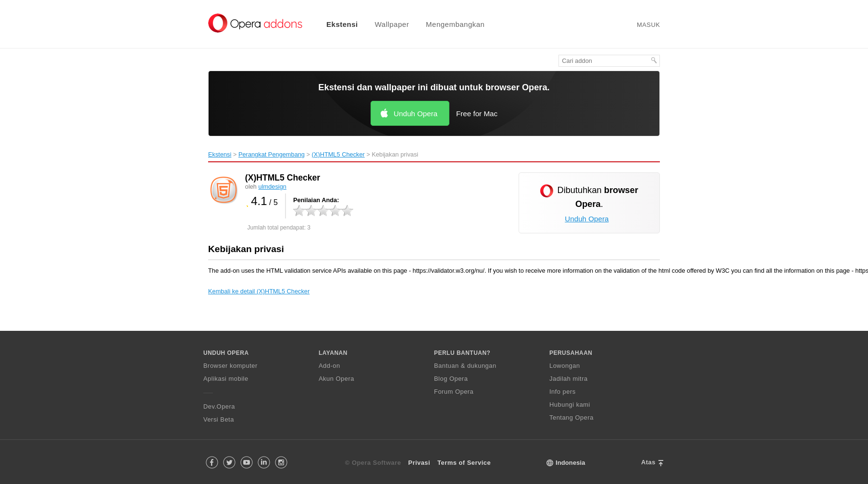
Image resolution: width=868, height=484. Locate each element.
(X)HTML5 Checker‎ (338, 154)
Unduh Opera (415, 114)
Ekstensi (342, 24)
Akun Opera (336, 379)
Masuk (648, 25)
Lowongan (565, 366)
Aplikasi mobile (226, 379)
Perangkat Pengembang (272, 154)
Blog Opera (451, 379)
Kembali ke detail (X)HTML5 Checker (259, 291)
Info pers (563, 392)
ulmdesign (273, 187)
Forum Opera (454, 392)
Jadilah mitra (569, 379)
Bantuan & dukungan (465, 366)
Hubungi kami (570, 405)
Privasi (419, 463)
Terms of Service (464, 463)
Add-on (329, 366)
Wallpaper (392, 24)
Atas (648, 462)
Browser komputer (230, 366)
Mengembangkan (455, 24)
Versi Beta (219, 419)
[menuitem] (336, 24)
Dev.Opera (219, 406)
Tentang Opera (571, 417)
